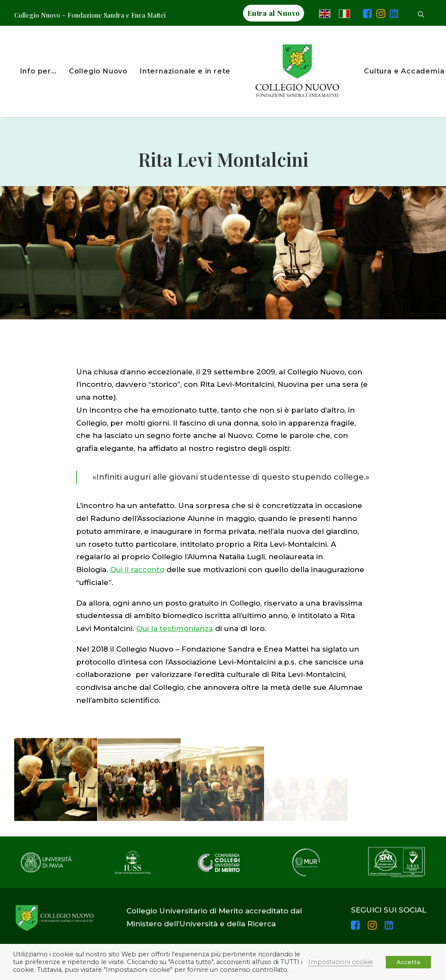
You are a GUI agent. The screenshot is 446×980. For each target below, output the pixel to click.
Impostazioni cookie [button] (341, 962)
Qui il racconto (137, 570)
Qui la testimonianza (175, 628)
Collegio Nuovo (98, 71)
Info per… (38, 71)
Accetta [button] (408, 962)
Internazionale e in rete (185, 71)
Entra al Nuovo (274, 13)
